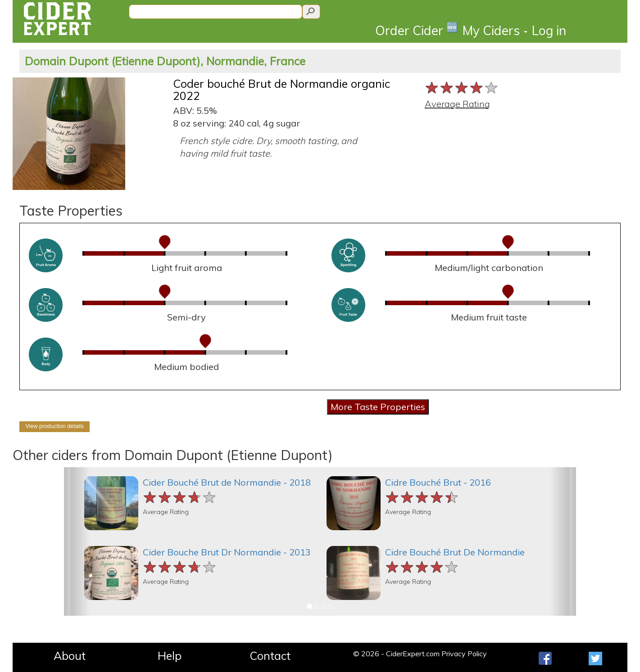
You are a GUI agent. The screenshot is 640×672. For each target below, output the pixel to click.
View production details (54, 426)
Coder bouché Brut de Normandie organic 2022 (281, 90)
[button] (77, 541)
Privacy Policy (464, 654)
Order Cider (417, 30)
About (70, 656)
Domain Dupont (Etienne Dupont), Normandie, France (165, 61)
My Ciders (495, 30)
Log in (549, 30)
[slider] (462, 88)
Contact (270, 656)
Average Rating (457, 104)
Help (170, 656)
